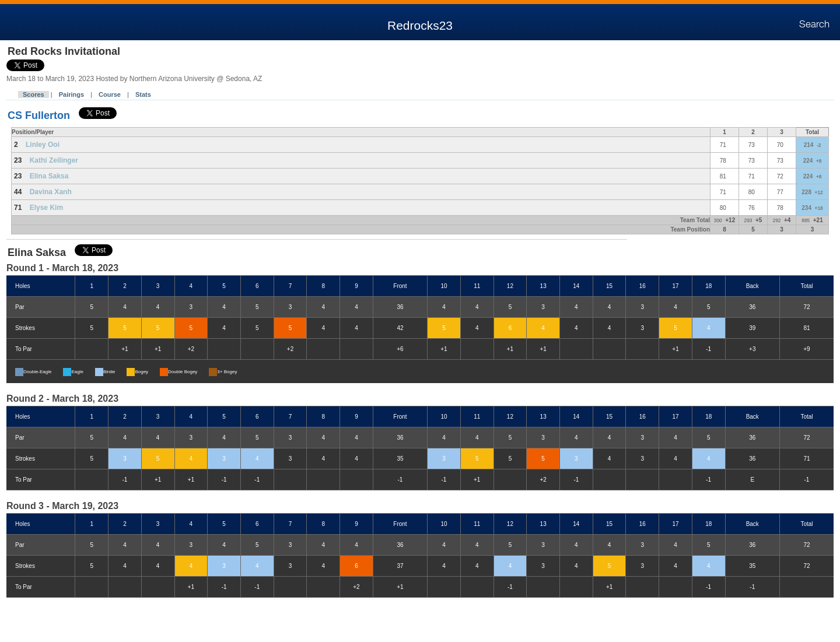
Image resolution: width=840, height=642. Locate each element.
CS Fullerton (39, 115)
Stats (143, 94)
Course (110, 94)
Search (814, 24)
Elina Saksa (49, 176)
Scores (34, 94)
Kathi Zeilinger (54, 160)
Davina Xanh (51, 192)
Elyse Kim (46, 208)
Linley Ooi (43, 145)
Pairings (71, 94)
